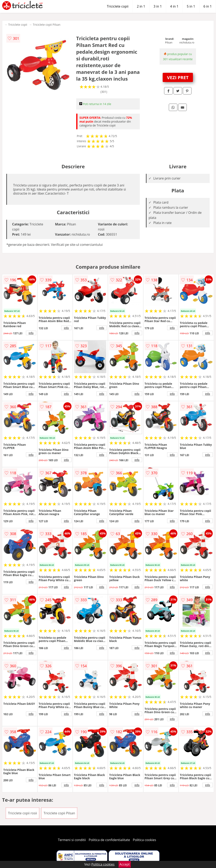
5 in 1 (191, 6)
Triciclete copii (118, 6)
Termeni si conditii (72, 840)
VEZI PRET (178, 77)
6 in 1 (208, 6)
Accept (125, 864)
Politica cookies (144, 840)
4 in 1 (174, 6)
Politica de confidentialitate (109, 840)
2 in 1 (141, 6)
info (31, 333)
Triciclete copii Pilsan (47, 25)
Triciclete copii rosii (22, 813)
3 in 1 (158, 6)
